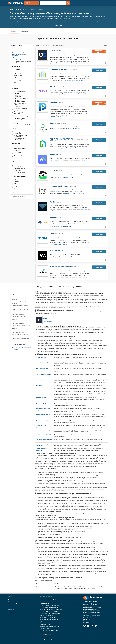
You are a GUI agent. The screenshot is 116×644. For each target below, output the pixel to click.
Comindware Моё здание (60, 69)
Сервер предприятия (19, 169)
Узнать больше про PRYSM (81, 94)
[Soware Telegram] (84, 626)
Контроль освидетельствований (20, 101)
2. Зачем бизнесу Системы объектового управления (21, 303)
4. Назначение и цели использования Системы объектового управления (20, 310)
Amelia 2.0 (54, 155)
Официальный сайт (48, 322)
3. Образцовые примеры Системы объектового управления (20, 306)
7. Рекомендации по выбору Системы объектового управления (21, 323)
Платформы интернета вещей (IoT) (49, 617)
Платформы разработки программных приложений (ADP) (50, 627)
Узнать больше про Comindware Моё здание (73, 80)
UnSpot (53, 50)
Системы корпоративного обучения (49, 612)
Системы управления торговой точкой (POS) (50, 631)
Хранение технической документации (20, 139)
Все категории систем (46, 634)
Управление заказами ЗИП (21, 117)
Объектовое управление (22, 10)
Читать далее (59, 25)
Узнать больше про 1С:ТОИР (65, 178)
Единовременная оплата (20, 149)
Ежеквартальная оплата (20, 158)
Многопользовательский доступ (20, 104)
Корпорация (17, 77)
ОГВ (15, 71)
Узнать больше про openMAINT (62, 227)
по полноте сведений (58, 46)
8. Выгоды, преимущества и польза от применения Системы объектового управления (21, 327)
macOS (16, 180)
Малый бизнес (18, 81)
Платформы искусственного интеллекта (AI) (50, 620)
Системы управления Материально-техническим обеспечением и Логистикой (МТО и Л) (21, 54)
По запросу (17, 150)
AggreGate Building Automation (62, 139)
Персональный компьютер (21, 172)
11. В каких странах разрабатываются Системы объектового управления (20, 339)
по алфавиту (47, 46)
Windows (16, 187)
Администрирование (19, 92)
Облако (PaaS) (18, 170)
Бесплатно (17, 93)
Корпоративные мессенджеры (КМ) (49, 607)
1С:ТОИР (53, 170)
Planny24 (53, 102)
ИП (15, 83)
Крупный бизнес (18, 79)
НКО (15, 84)
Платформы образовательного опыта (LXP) (51, 610)
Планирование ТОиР (19, 110)
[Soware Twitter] (96, 626)
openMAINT (54, 218)
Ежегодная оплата (19, 152)
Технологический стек (14, 604)
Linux (15, 183)
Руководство (24, 32)
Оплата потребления (19, 156)
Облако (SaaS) (18, 167)
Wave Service (55, 251)
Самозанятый (18, 73)
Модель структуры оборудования (19, 133)
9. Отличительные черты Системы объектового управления (20, 332)
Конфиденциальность (13, 602)
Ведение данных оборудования (18, 96)
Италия (38, 584)
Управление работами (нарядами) (20, 122)
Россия (38, 587)
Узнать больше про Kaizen (73, 129)
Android (16, 185)
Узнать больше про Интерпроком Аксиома (74, 193)
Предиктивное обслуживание (22, 115)
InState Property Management (62, 266)
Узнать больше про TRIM (60, 244)
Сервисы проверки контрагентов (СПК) (50, 605)
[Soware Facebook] (92, 626)
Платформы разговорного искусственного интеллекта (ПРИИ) (51, 624)
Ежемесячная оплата (19, 154)
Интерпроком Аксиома (59, 186)
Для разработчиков (13, 612)
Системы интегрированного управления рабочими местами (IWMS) (50, 614)
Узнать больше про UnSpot (75, 63)
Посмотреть (99, 70)
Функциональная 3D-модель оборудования (21, 136)
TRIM (52, 233)
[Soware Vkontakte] (88, 626)
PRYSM (52, 87)
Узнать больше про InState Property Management (74, 277)
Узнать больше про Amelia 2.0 (81, 160)
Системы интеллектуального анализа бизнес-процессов (49, 603)
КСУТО (53, 202)
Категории (30, 3)
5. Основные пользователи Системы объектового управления (20, 314)
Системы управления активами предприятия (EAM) (21, 58)
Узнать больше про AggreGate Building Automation (63, 148)
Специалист (17, 70)
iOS (15, 189)
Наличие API (17, 106)
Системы (14, 32)
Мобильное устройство (20, 165)
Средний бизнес (18, 75)
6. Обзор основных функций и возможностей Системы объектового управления (20, 318)
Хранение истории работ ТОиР (22, 125)
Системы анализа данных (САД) (48, 600)
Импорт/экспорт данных (20, 98)
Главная (12, 10)
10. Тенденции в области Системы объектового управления (20, 335)
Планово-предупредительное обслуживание (22, 113)
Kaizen (52, 123)
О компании (11, 600)
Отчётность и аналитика (20, 108)
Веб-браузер (17, 181)
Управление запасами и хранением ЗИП (20, 119)
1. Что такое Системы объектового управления (20, 299)
